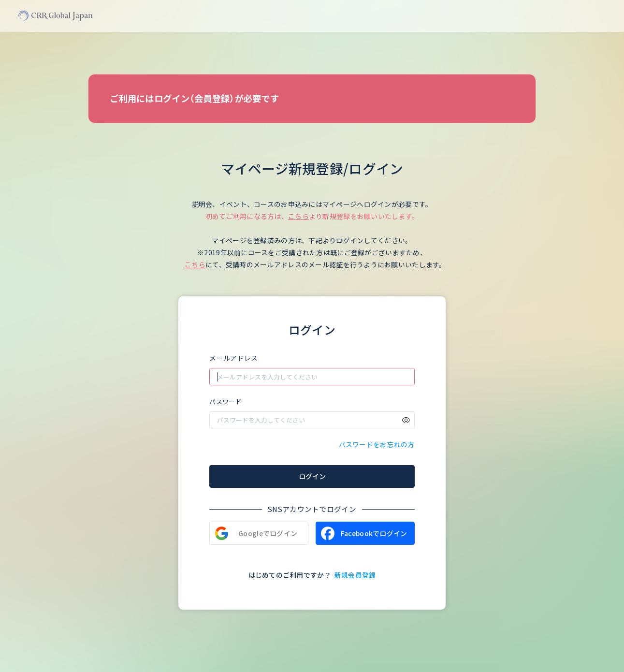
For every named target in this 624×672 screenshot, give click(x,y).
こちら (298, 216)
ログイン (312, 476)
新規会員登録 (355, 575)
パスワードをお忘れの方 (377, 444)
